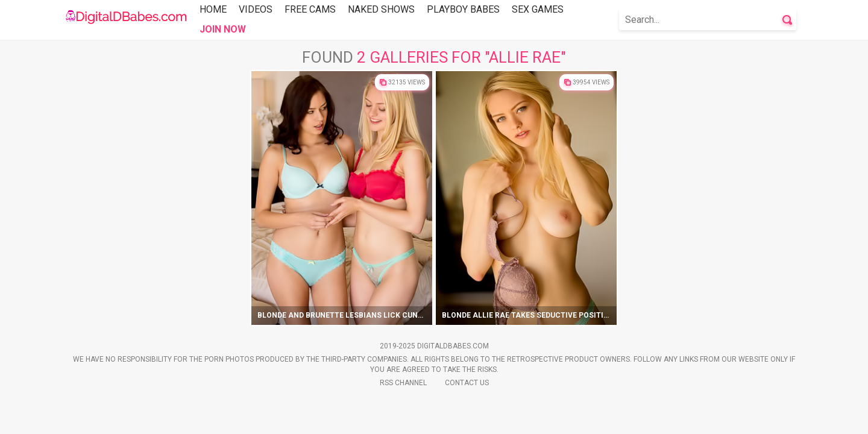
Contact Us (467, 383)
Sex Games (538, 9)
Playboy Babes (463, 9)
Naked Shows (381, 9)
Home (213, 9)
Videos (256, 9)
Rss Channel (403, 383)
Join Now (223, 29)
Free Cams (310, 9)
